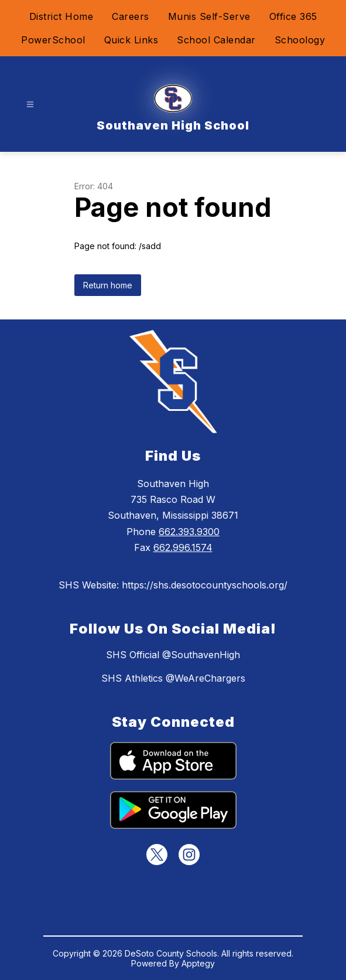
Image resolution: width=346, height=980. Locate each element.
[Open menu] (30, 105)
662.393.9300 (189, 532)
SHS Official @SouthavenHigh (173, 655)
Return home (108, 285)
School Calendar (216, 40)
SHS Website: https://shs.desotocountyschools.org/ (173, 585)
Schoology (300, 40)
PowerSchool (53, 40)
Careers (131, 16)
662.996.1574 (183, 547)
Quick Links (131, 40)
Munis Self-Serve (209, 16)
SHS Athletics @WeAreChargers (173, 678)
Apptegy (198, 963)
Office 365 (293, 16)
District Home (61, 16)
